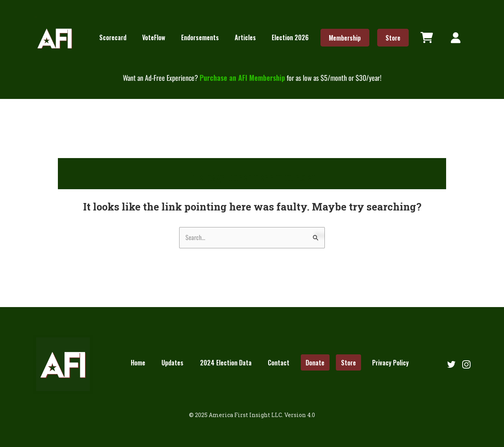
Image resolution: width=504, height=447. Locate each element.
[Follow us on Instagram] (466, 364)
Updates (172, 362)
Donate (315, 362)
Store (393, 37)
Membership (345, 37)
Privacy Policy (390, 362)
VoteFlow (154, 37)
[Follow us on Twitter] (451, 364)
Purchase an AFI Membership (242, 78)
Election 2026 (290, 37)
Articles (245, 37)
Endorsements (200, 37)
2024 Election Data (226, 362)
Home (138, 362)
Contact (279, 362)
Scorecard (113, 37)
